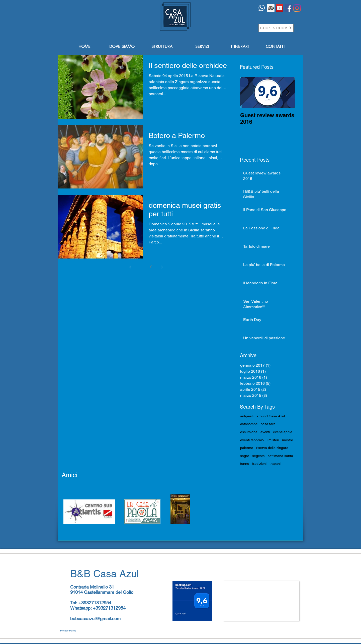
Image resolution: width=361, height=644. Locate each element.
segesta (258, 456)
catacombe (249, 424)
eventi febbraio (252, 440)
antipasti (247, 416)
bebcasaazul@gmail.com (95, 619)
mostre (288, 440)
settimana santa (280, 456)
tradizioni (259, 464)
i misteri (273, 440)
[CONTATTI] (275, 47)
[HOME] (84, 47)
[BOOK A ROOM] (276, 28)
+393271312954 (95, 603)
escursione (249, 432)
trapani (275, 464)
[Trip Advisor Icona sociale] (271, 8)
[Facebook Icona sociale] (288, 8)
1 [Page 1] (141, 267)
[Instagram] (297, 8)
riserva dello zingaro (272, 448)
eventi (265, 432)
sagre (245, 456)
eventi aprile (283, 432)
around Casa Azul (271, 416)
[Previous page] (130, 267)
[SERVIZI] (202, 47)
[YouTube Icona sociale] (280, 8)
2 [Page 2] (151, 267)
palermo (247, 448)
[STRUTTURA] (162, 47)
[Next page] (162, 267)
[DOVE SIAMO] (122, 47)
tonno (245, 464)
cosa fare (268, 424)
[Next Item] (287, 92)
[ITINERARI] (240, 47)
